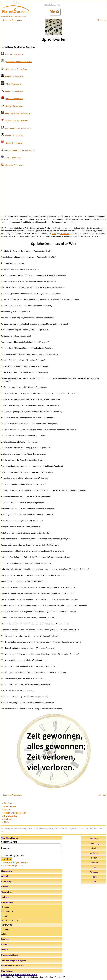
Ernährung (6, 881)
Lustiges (5, 939)
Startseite (94, 839)
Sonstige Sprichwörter (15, 165)
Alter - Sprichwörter (14, 84)
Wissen (5, 950)
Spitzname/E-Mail (9, 842)
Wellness (5, 897)
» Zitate (6, 822)
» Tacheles (7, 819)
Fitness (4, 887)
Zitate (54, 234)
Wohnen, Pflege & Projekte (14, 960)
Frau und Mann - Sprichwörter (18, 113)
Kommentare (7, 912)
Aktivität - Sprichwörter (15, 91)
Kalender (5, 876)
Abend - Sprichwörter (15, 76)
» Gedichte (7, 803)
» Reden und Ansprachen (14, 813)
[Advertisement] (54, 190)
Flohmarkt (94, 872)
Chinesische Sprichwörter (16, 69)
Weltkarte (94, 853)
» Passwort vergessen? (12, 866)
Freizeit (5, 944)
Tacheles (5, 929)
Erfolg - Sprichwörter (14, 106)
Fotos (94, 877)
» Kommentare (9, 806)
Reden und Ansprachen (12, 921)
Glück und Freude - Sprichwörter (19, 128)
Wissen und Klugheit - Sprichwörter (20, 150)
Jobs (94, 867)
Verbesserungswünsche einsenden (19, 974)
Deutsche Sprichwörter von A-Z (19, 62)
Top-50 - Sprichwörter (15, 54)
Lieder (4, 916)
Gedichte (5, 907)
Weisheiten (65, 234)
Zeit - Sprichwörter (14, 158)
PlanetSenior (5, 17)
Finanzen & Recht (10, 955)
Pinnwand (94, 863)
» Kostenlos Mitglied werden (14, 862)
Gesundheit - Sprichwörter (17, 121)
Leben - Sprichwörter (15, 135)
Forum (94, 858)
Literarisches (14, 17)
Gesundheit (6, 892)
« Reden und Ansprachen (11, 20)
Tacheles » (102, 20)
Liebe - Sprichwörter (14, 143)
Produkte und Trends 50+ (13, 966)
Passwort (5, 848)
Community (94, 844)
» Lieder (6, 809)
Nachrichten (7, 871)
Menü (54, 11)
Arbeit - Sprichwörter (14, 99)
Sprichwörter (23, 17)
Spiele (94, 848)
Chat (94, 882)
